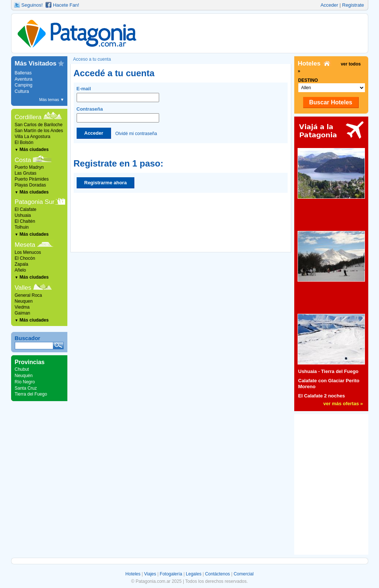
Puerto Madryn (29, 167)
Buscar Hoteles (331, 102)
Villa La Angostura (33, 137)
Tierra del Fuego (31, 394)
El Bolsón (24, 142)
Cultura (22, 91)
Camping (24, 85)
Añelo (21, 270)
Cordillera (28, 117)
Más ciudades (32, 149)
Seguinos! (32, 5)
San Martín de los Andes (39, 131)
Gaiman (23, 313)
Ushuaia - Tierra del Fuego (328, 371)
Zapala (22, 264)
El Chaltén (25, 221)
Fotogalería (171, 574)
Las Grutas (26, 173)
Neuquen (24, 301)
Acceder (329, 5)
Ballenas (23, 73)
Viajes (150, 574)
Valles (23, 288)
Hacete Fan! (66, 5)
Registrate (353, 5)
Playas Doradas (31, 185)
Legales (194, 574)
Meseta (25, 245)
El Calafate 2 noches (322, 396)
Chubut (22, 369)
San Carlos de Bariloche (39, 125)
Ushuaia (23, 215)
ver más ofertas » (343, 404)
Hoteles (133, 574)
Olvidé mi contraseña (136, 133)
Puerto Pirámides (32, 179)
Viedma (22, 307)
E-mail (118, 94)
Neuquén (24, 376)
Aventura (24, 79)
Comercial (244, 574)
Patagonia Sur (35, 202)
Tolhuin (22, 227)
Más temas (52, 100)
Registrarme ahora (106, 183)
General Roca (28, 295)
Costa (23, 160)
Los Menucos (28, 252)
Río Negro (25, 382)
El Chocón (25, 258)
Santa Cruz (26, 388)
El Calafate (26, 209)
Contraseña (118, 114)
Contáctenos (217, 574)
